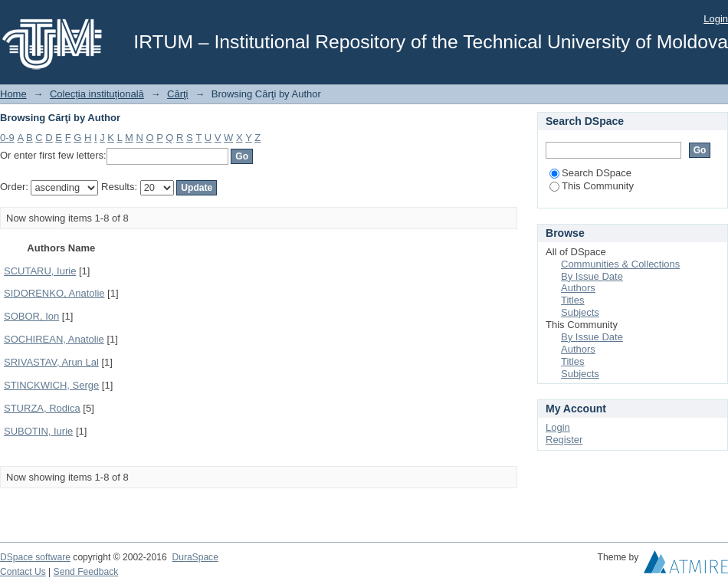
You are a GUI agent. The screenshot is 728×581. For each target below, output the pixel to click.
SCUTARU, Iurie (40, 271)
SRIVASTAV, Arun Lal (51, 362)
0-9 (7, 138)
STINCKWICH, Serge (51, 385)
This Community (592, 186)
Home (13, 94)
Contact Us (23, 572)
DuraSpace (195, 557)
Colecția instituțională (97, 94)
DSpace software (35, 557)
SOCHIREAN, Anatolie (54, 339)
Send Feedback (86, 572)
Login (716, 19)
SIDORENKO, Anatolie (54, 293)
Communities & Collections (620, 264)
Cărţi (177, 94)
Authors (578, 288)
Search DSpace (590, 173)
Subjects (580, 312)
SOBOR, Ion (31, 316)
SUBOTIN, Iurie (38, 431)
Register (564, 440)
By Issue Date (592, 276)
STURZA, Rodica (42, 408)
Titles (573, 300)
